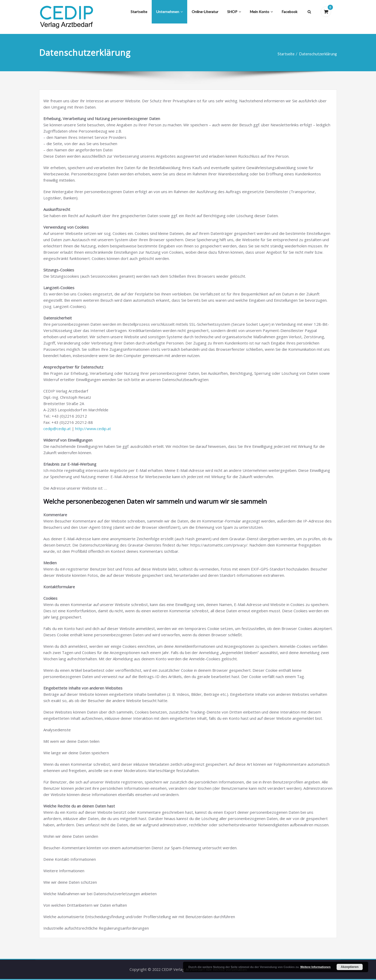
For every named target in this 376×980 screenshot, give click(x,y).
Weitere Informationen (315, 967)
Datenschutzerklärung (317, 54)
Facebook (290, 12)
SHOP (234, 12)
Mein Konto (261, 12)
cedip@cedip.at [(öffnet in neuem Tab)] (57, 429)
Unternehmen (169, 12)
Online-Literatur (205, 12)
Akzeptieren (350, 967)
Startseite (139, 12)
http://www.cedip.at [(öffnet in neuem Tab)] (93, 429)
